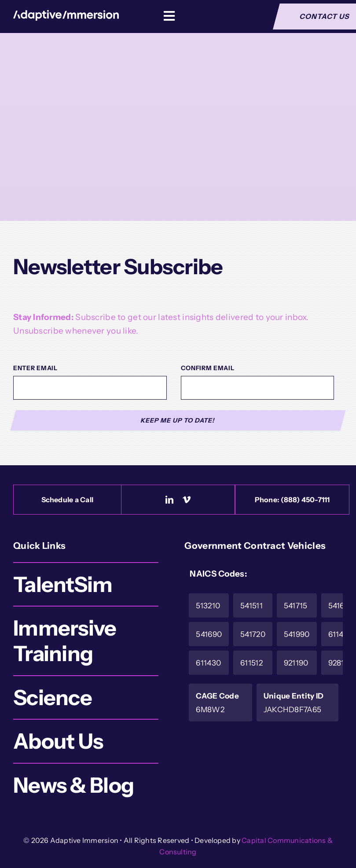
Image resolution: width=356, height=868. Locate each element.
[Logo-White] (66, 14)
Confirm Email (208, 368)
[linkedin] (169, 500)
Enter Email (35, 368)
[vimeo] (187, 500)
